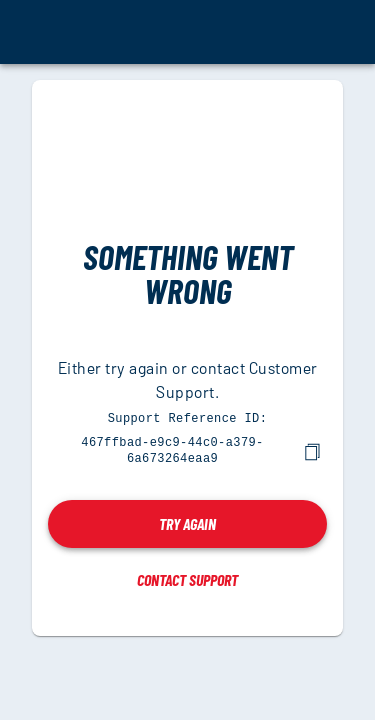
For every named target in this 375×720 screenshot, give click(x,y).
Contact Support (187, 577)
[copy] (312, 450)
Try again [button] (187, 521)
